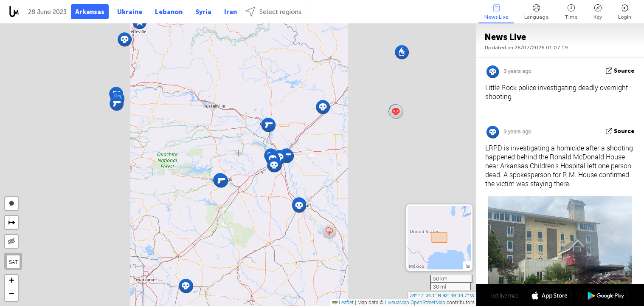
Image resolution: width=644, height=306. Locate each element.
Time (571, 12)
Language (536, 12)
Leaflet (343, 302)
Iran (231, 12)
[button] (329, 231)
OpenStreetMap (428, 302)
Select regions (273, 12)
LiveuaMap (397, 302)
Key (598, 12)
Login (625, 12)
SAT (13, 262)
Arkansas (90, 12)
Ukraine (130, 12)
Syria (203, 12)
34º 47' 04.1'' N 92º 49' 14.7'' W (442, 295)
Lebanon (169, 12)
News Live (496, 12)
